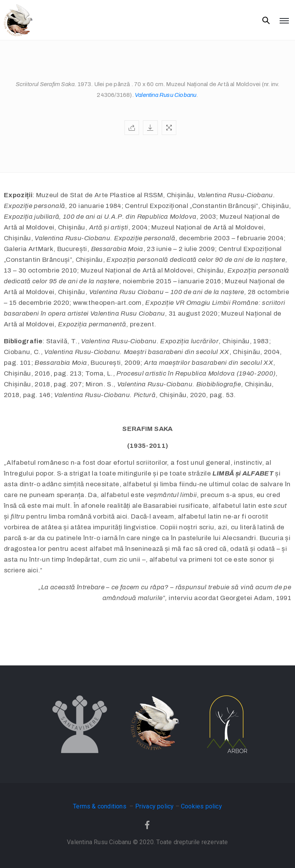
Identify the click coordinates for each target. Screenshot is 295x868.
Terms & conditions (100, 806)
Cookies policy (201, 806)
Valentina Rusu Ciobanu (166, 95)
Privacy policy (155, 806)
